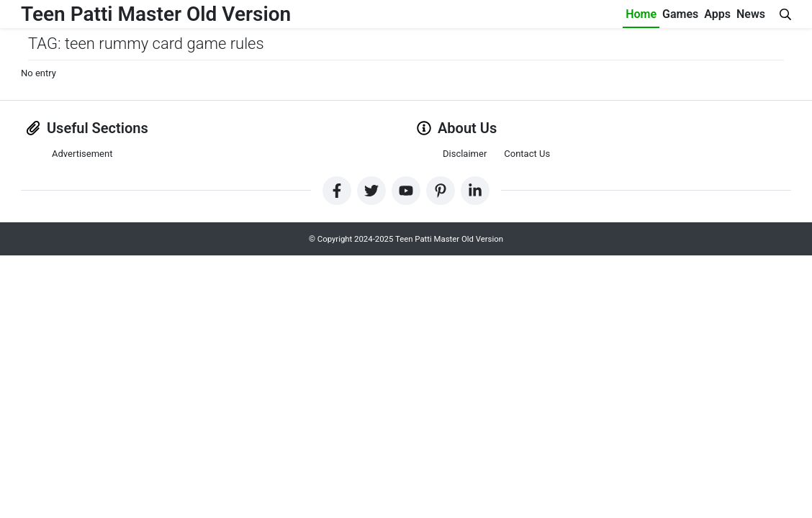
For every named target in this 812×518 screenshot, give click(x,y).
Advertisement (82, 154)
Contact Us (527, 154)
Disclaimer (465, 154)
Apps (717, 14)
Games (680, 14)
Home (641, 14)
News (751, 14)
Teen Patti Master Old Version (156, 14)
